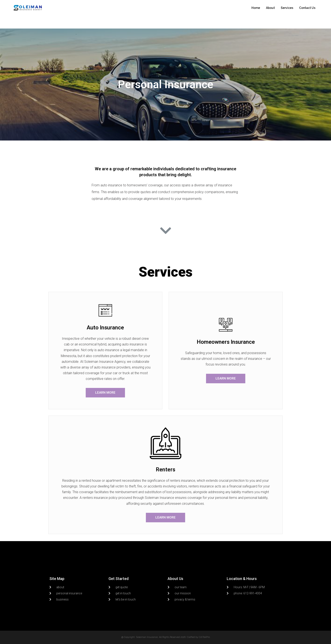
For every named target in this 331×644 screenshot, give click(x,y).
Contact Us (307, 8)
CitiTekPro (204, 637)
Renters (165, 469)
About (270, 8)
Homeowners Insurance (226, 342)
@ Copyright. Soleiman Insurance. (140, 637)
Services (287, 8)
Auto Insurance (105, 327)
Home (256, 8)
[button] (105, 393)
